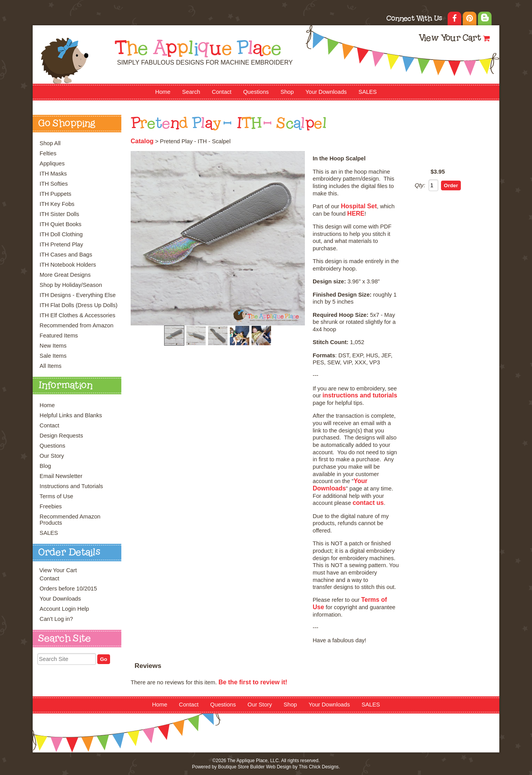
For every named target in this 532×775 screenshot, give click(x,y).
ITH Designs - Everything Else (78, 295)
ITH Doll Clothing (61, 234)
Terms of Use (56, 496)
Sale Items (53, 356)
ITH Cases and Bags (66, 255)
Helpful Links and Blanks (71, 415)
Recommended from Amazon (77, 325)
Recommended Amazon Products (70, 520)
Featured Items (59, 336)
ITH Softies (54, 184)
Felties (48, 153)
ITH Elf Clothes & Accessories (78, 315)
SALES (368, 92)
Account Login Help (64, 609)
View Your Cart (450, 39)
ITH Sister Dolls (59, 214)
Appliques (52, 163)
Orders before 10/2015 (68, 589)
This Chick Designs (319, 767)
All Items (51, 366)
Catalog (142, 141)
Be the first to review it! (253, 682)
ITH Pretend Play (61, 244)
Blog (45, 466)
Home (163, 92)
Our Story (52, 456)
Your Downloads (326, 92)
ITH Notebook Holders (68, 265)
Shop (287, 92)
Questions (256, 92)
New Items (53, 346)
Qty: (420, 185)
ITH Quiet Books (61, 224)
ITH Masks (53, 174)
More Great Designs (65, 275)
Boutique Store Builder (241, 767)
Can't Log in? (56, 619)
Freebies (51, 506)
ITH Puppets (55, 194)
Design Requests (61, 436)
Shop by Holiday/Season (71, 285)
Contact (222, 92)
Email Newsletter (61, 476)
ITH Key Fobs (57, 204)
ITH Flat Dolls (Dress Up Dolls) (79, 305)
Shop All (50, 143)
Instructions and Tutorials (71, 486)
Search (191, 92)
